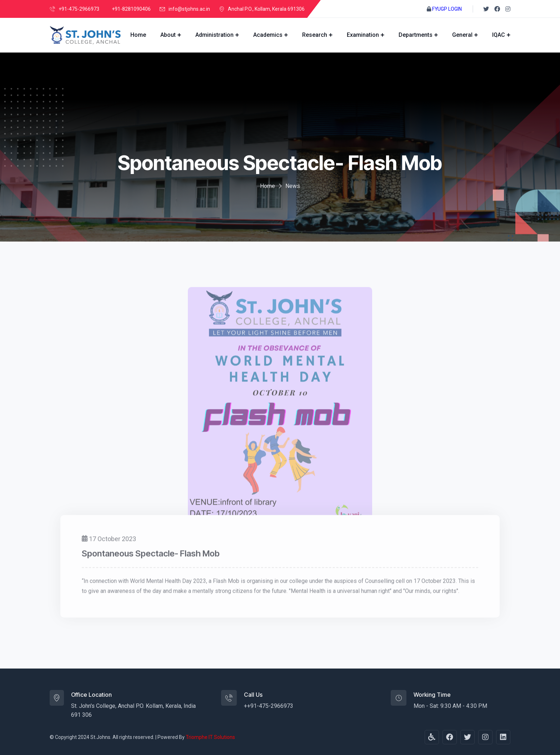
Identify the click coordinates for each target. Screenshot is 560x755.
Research (315, 35)
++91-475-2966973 (269, 706)
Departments (416, 35)
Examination (363, 35)
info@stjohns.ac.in (189, 9)
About (168, 35)
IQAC (499, 35)
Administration (214, 35)
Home (138, 35)
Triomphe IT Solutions (210, 737)
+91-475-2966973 (79, 9)
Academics (268, 35)
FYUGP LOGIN (447, 9)
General (462, 35)
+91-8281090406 (131, 9)
